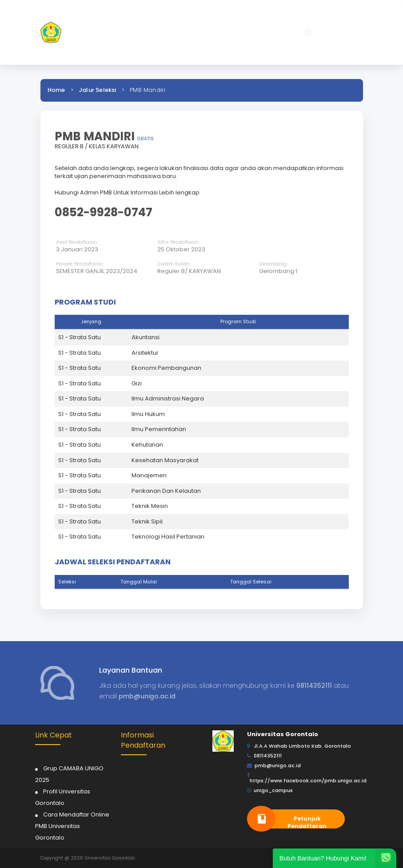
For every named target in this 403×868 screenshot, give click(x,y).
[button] (263, 33)
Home (56, 90)
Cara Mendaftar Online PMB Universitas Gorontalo (72, 826)
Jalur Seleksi (98, 90)
